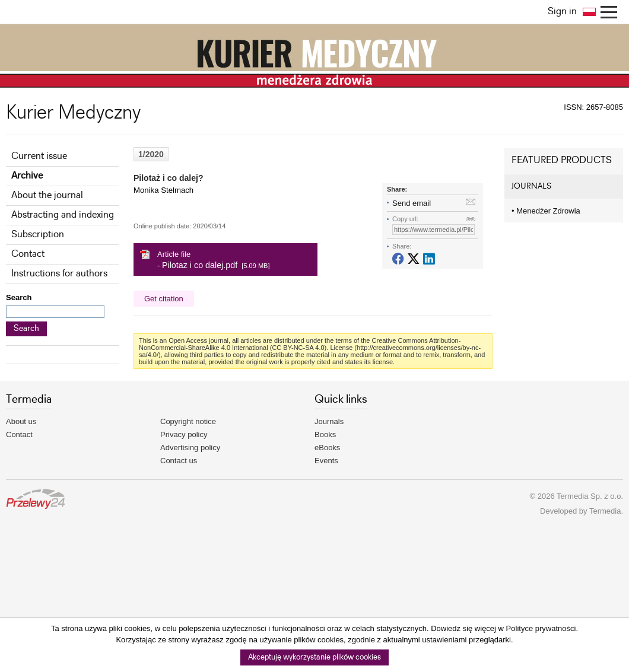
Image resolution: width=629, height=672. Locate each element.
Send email (412, 203)
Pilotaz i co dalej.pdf (200, 265)
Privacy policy (184, 434)
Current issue (39, 156)
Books (325, 434)
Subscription (38, 235)
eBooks (327, 448)
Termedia (605, 511)
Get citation (164, 299)
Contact (28, 254)
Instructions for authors (59, 274)
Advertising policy (190, 448)
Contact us (179, 461)
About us (21, 421)
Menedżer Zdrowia (546, 211)
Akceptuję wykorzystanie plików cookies (314, 657)
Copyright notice (188, 421)
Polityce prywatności (541, 628)
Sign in (562, 12)
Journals (329, 421)
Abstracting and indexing (63, 215)
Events (326, 461)
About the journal (47, 195)
